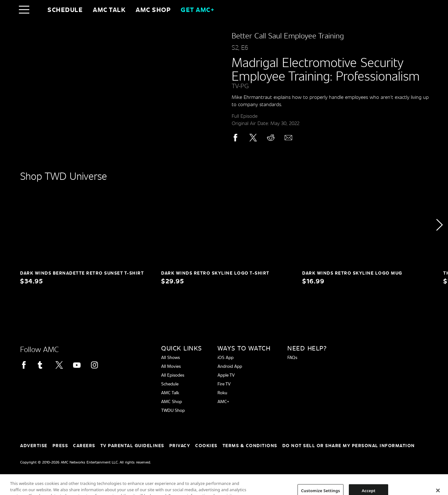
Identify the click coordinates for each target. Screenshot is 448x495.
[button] (439, 225)
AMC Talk (109, 9)
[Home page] (37, 9)
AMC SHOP (153, 9)
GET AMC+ (198, 9)
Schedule (65, 9)
